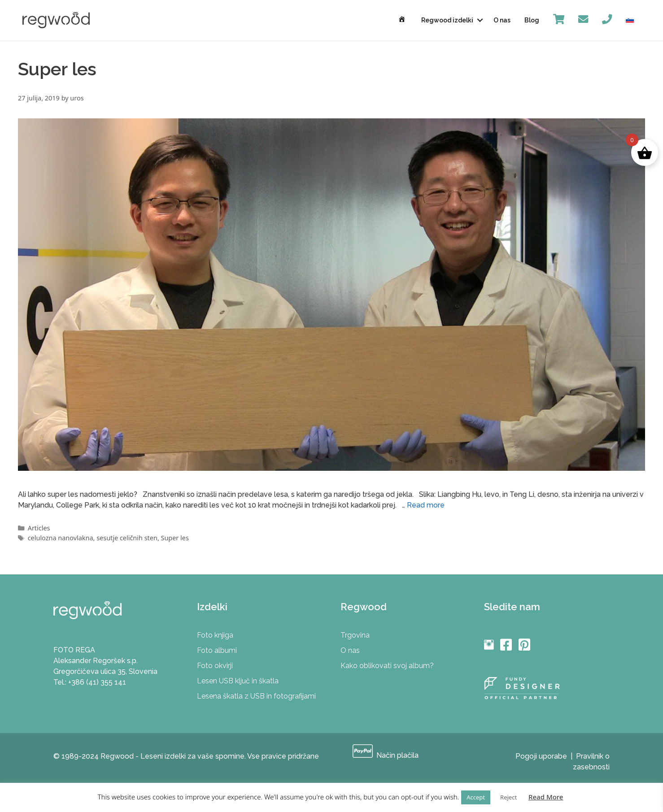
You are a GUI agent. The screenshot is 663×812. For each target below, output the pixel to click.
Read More (546, 797)
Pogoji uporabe (541, 756)
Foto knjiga (215, 635)
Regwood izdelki (447, 20)
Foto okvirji (215, 666)
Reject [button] (508, 797)
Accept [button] (476, 797)
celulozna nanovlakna (61, 538)
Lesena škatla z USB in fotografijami (256, 696)
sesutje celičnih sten (127, 538)
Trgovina (355, 635)
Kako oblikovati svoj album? (387, 666)
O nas (502, 20)
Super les (175, 538)
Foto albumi (217, 650)
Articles (39, 528)
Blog (532, 20)
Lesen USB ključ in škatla (238, 681)
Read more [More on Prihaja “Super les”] (426, 505)
